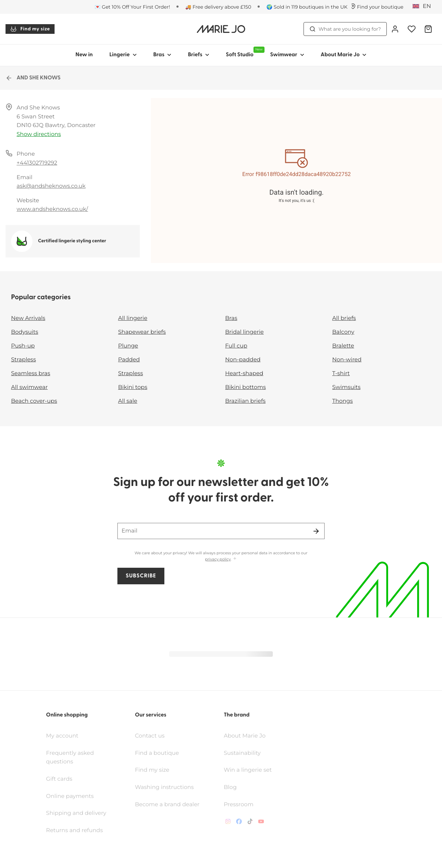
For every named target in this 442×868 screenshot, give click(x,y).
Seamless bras (31, 374)
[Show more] (235, 559)
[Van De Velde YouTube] (261, 801)
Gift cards (59, 757)
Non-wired (347, 360)
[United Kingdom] (424, 7)
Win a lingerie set (248, 748)
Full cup (236, 346)
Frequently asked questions (70, 736)
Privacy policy (82, 858)
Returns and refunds (74, 809)
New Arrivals (28, 318)
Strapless (23, 360)
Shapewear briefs (142, 332)
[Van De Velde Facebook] (239, 801)
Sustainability (242, 732)
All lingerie (133, 318)
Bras (231, 318)
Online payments (70, 775)
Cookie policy (122, 858)
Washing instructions (164, 766)
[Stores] (377, 7)
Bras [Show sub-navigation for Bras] (162, 55)
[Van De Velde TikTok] (250, 801)
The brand (237, 693)
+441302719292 (37, 163)
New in (84, 55)
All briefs (344, 318)
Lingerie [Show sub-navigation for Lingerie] (123, 55)
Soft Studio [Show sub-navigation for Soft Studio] (244, 52)
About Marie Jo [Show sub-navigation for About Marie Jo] (344, 55)
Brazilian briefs (245, 401)
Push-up (23, 346)
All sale (128, 401)
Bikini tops (133, 387)
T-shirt (341, 374)
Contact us (150, 714)
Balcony (343, 332)
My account (62, 714)
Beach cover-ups (34, 401)
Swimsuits (346, 387)
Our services (151, 693)
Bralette (343, 346)
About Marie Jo (245, 714)
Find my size (30, 29)
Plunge (128, 346)
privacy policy (218, 559)
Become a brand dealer (167, 783)
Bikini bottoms (246, 387)
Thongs (343, 401)
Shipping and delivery (76, 792)
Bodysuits (25, 332)
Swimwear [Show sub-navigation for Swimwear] (287, 55)
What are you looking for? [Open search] (345, 29)
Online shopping (67, 693)
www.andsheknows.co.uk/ (52, 209)
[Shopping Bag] (428, 29)
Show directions (39, 134)
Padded (129, 360)
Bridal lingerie (244, 332)
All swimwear (29, 387)
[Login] (395, 29)
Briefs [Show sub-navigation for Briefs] (199, 55)
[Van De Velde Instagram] (228, 801)
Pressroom (239, 783)
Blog (230, 766)
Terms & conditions (34, 858)
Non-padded (243, 360)
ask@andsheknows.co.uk (51, 186)
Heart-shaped (244, 374)
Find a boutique (157, 732)
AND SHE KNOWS (33, 78)
